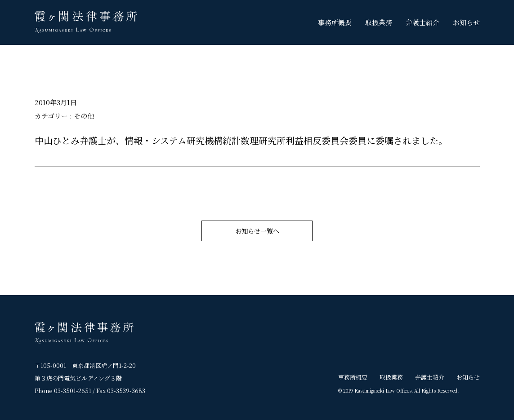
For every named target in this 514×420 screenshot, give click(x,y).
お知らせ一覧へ (257, 231)
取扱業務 (379, 22)
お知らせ (466, 22)
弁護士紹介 (422, 22)
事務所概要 (335, 22)
